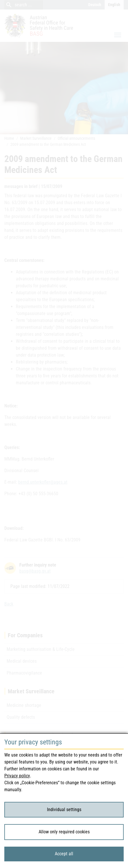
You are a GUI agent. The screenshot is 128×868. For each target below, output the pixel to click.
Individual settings (64, 810)
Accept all (64, 854)
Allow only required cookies (64, 832)
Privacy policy (17, 776)
